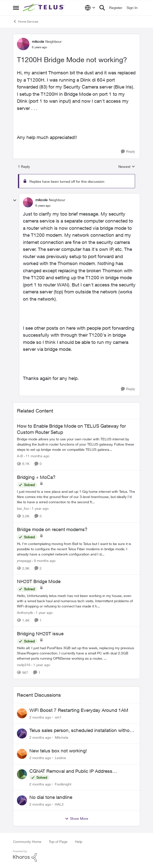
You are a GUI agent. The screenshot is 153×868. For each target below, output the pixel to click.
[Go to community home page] (44, 8)
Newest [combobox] (127, 167)
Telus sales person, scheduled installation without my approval (82, 731)
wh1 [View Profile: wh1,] (58, 717)
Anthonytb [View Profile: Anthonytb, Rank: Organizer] (25, 613)
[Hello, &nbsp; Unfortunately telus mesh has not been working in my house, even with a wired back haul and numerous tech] (76, 601)
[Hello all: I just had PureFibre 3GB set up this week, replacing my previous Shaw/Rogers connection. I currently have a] (76, 653)
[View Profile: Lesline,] (22, 754)
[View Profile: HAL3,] (22, 800)
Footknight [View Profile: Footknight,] (63, 784)
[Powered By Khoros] (76, 856)
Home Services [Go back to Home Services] (26, 21)
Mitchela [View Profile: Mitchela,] (62, 737)
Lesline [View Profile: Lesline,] (60, 758)
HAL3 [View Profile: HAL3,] (59, 804)
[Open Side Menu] (16, 8)
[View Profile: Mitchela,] (22, 733)
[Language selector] (90, 8)
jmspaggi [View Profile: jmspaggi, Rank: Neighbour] (24, 560)
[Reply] (128, 152)
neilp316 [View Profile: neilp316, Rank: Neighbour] (24, 665)
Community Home (27, 842)
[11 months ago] (37, 456)
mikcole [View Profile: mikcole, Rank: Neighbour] (38, 41)
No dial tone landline (51, 797)
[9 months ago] (44, 560)
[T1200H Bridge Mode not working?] (43, 206)
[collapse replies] (15, 200)
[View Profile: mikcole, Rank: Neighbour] (23, 44)
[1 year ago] (39, 508)
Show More (76, 819)
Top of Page (58, 842)
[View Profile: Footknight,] (22, 774)
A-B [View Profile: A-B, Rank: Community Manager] (20, 456)
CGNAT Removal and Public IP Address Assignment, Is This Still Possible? (71, 771)
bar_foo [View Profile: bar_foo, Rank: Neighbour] (23, 508)
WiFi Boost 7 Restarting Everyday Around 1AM (79, 710)
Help (79, 842)
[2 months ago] (40, 717)
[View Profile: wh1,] (22, 713)
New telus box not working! (58, 751)
